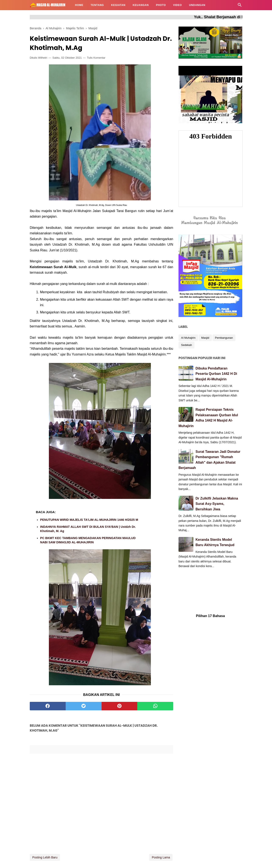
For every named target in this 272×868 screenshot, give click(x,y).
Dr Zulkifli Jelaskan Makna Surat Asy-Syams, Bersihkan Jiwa (217, 504)
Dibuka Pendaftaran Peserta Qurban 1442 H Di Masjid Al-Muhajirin (216, 374)
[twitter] (84, 706)
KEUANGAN (141, 5)
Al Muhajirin (188, 338)
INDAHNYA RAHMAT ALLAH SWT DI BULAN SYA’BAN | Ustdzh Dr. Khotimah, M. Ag (88, 529)
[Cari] (240, 6)
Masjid (205, 338)
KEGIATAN (118, 5)
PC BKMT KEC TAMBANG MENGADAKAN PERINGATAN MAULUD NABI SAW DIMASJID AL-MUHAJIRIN (88, 540)
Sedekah (186, 345)
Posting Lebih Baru (45, 857)
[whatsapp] (155, 706)
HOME (79, 5)
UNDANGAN (197, 5)
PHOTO (161, 5)
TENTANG (97, 5)
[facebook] (48, 706)
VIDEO (177, 5)
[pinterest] (120, 706)
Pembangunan (224, 338)
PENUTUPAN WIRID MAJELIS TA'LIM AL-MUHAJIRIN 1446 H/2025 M (89, 520)
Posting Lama (161, 857)
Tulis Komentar (96, 58)
